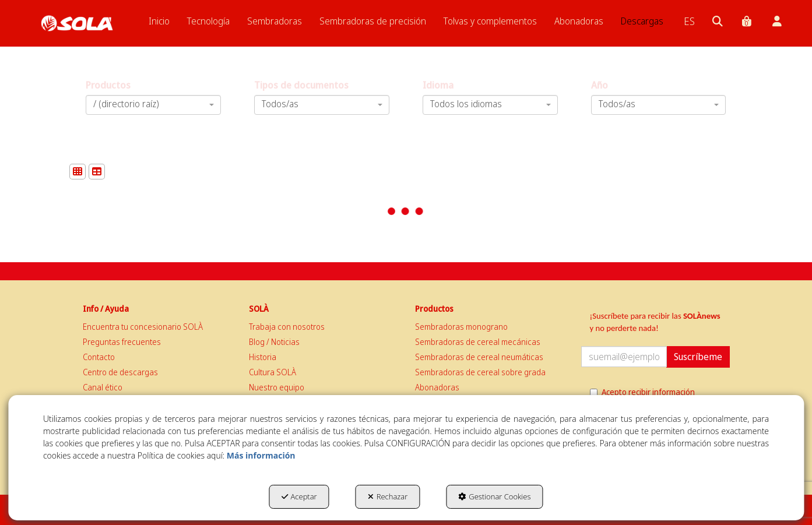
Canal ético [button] (103, 387)
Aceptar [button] (299, 496)
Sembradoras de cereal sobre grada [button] (480, 372)
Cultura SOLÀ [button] (273, 372)
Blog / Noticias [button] (274, 342)
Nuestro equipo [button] (277, 387)
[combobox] (490, 105)
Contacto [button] (99, 357)
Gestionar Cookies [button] (494, 496)
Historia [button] (263, 357)
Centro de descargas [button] (120, 372)
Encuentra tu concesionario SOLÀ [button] (143, 327)
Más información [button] (261, 455)
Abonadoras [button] (437, 387)
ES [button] (689, 21)
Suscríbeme (698, 357)
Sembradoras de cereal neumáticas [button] (479, 357)
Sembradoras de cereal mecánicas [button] (478, 342)
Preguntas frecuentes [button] (122, 342)
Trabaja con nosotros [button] (287, 327)
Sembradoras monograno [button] (461, 327)
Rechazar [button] (388, 496)
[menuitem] (159, 21)
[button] (77, 23)
